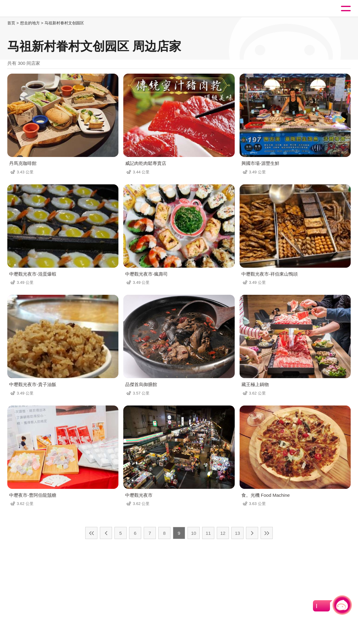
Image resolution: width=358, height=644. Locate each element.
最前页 (91, 533)
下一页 (252, 533)
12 (223, 533)
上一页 (106, 533)
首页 (11, 23)
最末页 (267, 533)
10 (194, 533)
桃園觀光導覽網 (30, 9)
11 (208, 533)
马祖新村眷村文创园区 (64, 23)
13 (238, 533)
